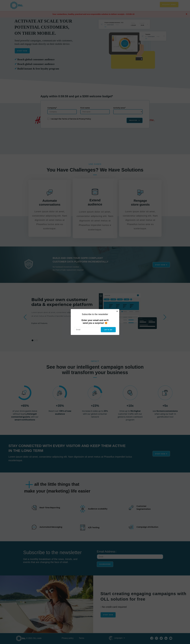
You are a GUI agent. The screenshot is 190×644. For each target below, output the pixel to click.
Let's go (108, 330)
